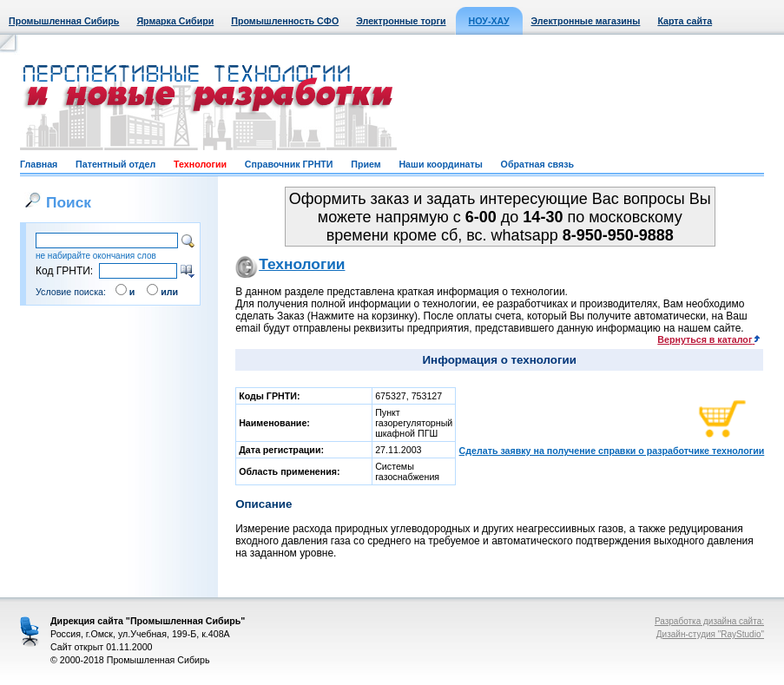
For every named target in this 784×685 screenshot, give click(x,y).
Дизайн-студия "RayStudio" (710, 634)
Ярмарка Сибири (175, 21)
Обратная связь (537, 164)
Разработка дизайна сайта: (709, 621)
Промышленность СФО (285, 21)
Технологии (200, 164)
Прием (366, 164)
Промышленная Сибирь (64, 21)
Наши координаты (440, 164)
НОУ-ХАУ (489, 21)
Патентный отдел (115, 164)
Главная (39, 164)
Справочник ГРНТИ (289, 164)
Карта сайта (685, 21)
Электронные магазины (586, 21)
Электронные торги (401, 21)
